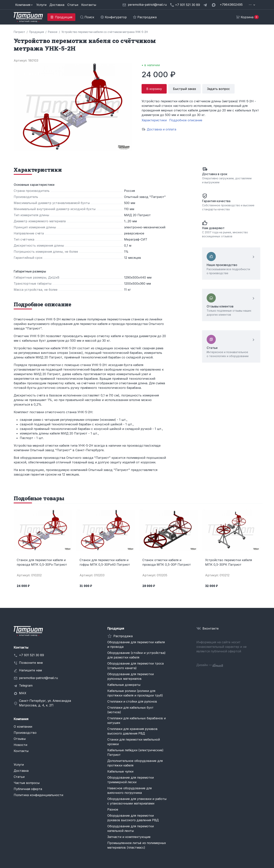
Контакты (89, 5)
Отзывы (20, 739)
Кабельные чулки (120, 771)
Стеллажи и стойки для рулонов (132, 701)
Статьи (73, 5)
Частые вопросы (27, 783)
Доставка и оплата (162, 129)
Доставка (57, 5)
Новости (20, 745)
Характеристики (154, 120)
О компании (23, 727)
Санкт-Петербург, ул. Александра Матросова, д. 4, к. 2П (45, 703)
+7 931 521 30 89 (31, 655)
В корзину (154, 89)
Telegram (26, 685)
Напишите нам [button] (30, 670)
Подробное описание (186, 120)
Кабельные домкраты (124, 685)
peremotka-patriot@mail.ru (38, 678)
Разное (113, 809)
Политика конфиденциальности (38, 795)
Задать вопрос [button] (218, 89)
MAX (23, 693)
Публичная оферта (28, 789)
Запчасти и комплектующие (129, 837)
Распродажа (123, 636)
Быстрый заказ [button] (184, 89)
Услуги (41, 5)
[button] (24, 5)
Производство (25, 733)
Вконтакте (211, 628)
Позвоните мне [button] (31, 663)
